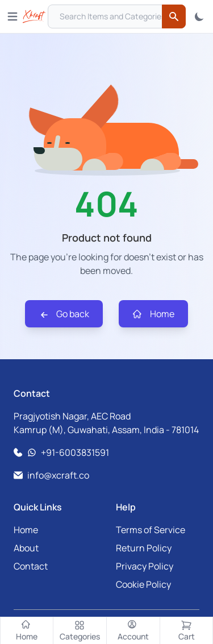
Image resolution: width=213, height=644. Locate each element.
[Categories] (80, 631)
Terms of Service (151, 530)
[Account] (133, 631)
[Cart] (186, 631)
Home (153, 314)
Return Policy (144, 548)
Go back (64, 314)
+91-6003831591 (75, 452)
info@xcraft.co (58, 475)
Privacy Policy (145, 566)
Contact (31, 566)
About (26, 548)
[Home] (27, 631)
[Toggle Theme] (199, 16)
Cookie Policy (143, 584)
